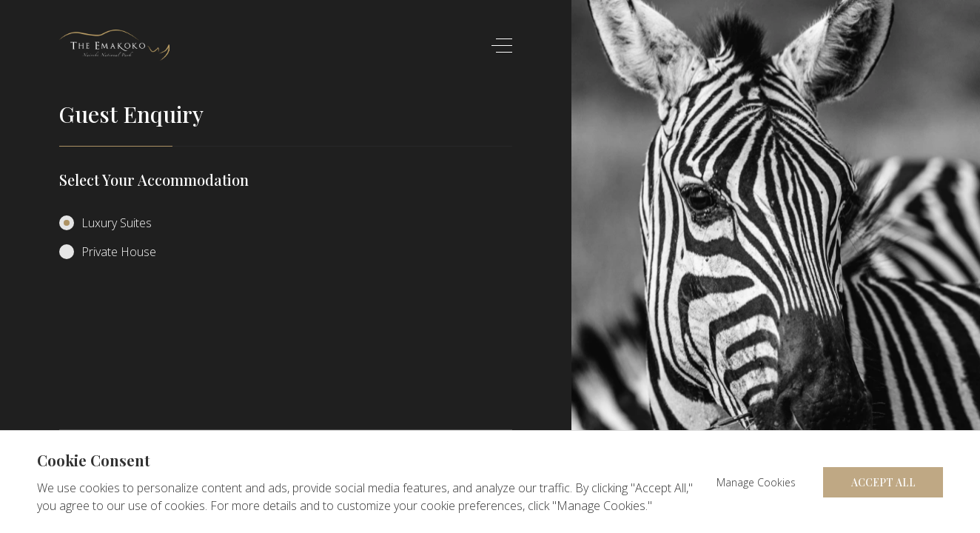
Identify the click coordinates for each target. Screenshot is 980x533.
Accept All (883, 482)
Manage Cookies (756, 482)
